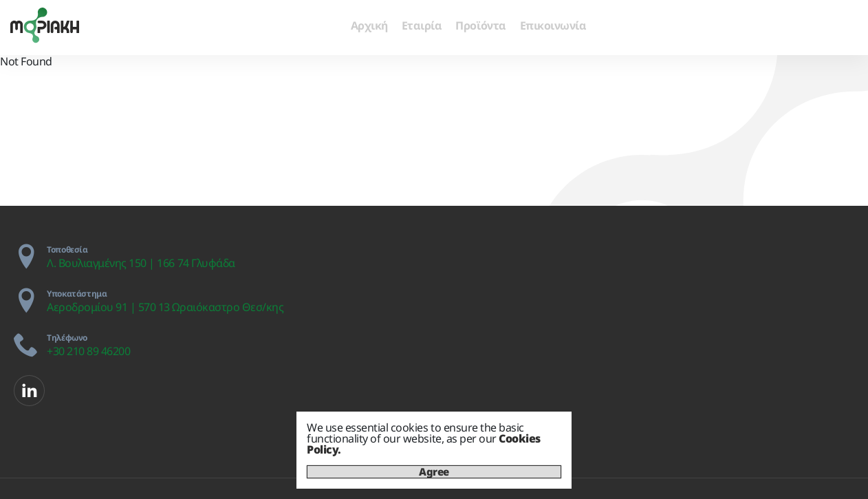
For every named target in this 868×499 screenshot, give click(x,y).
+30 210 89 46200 (88, 351)
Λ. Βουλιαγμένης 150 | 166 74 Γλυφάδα (141, 263)
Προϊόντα (480, 25)
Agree (434, 472)
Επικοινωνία (553, 25)
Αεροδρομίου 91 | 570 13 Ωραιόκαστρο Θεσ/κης (165, 307)
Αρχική (369, 25)
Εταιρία (422, 25)
